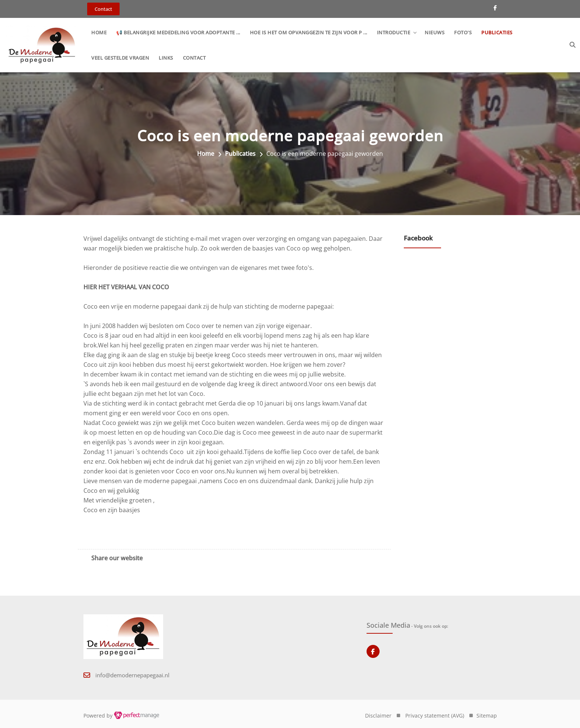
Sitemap (487, 716)
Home (99, 32)
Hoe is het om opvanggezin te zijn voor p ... (309, 32)
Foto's (463, 32)
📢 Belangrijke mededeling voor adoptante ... (178, 32)
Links (166, 58)
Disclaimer (378, 716)
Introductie (394, 32)
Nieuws (435, 32)
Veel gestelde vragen (120, 58)
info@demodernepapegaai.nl (132, 675)
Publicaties (497, 32)
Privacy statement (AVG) (435, 716)
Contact (194, 58)
